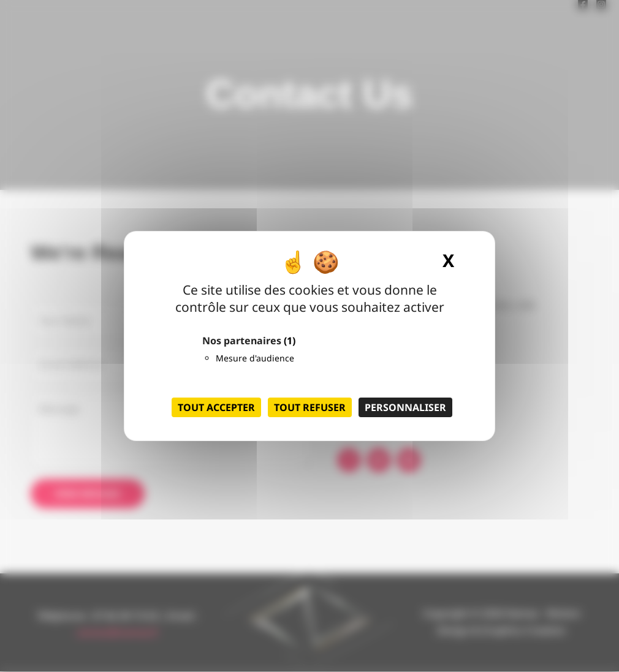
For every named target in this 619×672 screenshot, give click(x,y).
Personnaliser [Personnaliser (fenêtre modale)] (405, 407)
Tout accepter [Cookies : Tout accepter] (216, 407)
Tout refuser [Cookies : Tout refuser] (310, 407)
